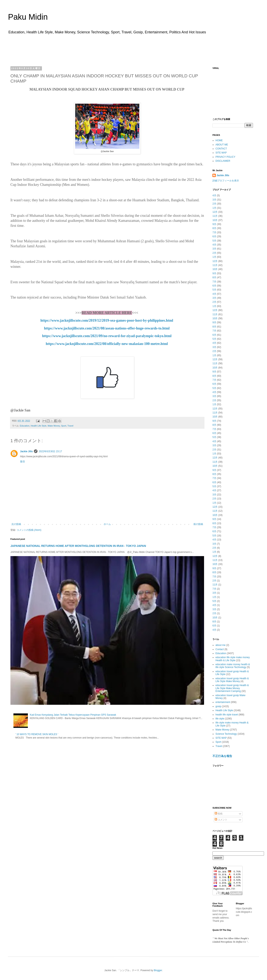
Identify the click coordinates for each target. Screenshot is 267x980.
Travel (70, 426)
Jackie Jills (26, 451)
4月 (214, 195)
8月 (214, 228)
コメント (221, 820)
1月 (214, 208)
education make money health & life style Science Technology (233, 666)
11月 (215, 216)
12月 (215, 212)
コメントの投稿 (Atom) (29, 530)
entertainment (223, 702)
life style (220, 719)
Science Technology (226, 734)
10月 (215, 220)
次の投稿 (16, 524)
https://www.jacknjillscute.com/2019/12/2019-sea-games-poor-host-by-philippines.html (107, 320)
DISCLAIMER (223, 161)
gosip (218, 706)
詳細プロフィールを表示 (226, 181)
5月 (214, 241)
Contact (220, 649)
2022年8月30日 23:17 (50, 451)
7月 (214, 232)
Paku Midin (28, 17)
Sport (64, 426)
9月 (214, 224)
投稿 (219, 814)
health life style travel (227, 715)
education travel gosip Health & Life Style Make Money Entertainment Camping (232, 688)
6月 (214, 236)
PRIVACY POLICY (225, 157)
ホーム (107, 524)
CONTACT (221, 149)
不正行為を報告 (222, 756)
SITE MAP (221, 153)
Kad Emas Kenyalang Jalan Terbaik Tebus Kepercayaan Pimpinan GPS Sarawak (73, 715)
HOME (219, 140)
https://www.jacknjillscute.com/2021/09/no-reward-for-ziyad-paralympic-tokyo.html (107, 336)
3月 (214, 200)
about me (220, 645)
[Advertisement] (133, 49)
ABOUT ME (222, 145)
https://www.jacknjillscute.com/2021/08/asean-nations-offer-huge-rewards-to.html (107, 328)
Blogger (158, 970)
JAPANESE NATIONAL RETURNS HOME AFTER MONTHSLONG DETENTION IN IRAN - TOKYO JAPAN (78, 546)
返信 (22, 461)
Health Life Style (39, 426)
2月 (214, 204)
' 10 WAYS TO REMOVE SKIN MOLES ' (37, 734)
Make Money (54, 426)
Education (25, 426)
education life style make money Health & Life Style (233, 659)
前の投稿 (198, 524)
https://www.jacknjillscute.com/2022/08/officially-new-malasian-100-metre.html (107, 344)
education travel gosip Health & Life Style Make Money (232, 680)
